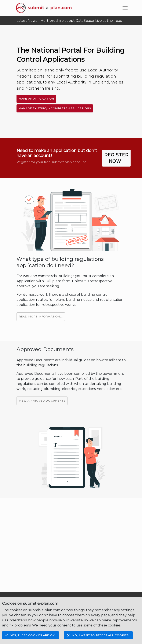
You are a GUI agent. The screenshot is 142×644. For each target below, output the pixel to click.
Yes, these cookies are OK (33, 635)
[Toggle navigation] (125, 8)
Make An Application (36, 99)
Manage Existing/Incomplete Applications (55, 108)
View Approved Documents (42, 401)
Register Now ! (116, 158)
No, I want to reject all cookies (100, 635)
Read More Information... (41, 317)
